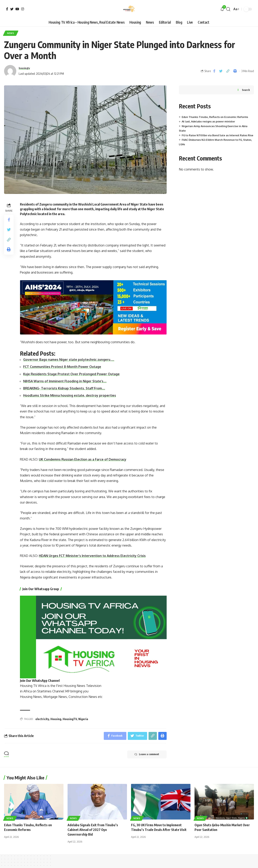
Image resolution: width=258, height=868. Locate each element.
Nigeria (83, 719)
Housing (56, 719)
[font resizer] (236, 9)
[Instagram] (23, 9)
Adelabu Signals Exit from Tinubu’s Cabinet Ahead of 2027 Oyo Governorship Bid (93, 830)
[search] (228, 9)
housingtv (25, 68)
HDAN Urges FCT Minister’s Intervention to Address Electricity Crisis (93, 556)
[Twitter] (12, 9)
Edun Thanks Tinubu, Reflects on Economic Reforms (215, 117)
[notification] (222, 9)
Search (246, 90)
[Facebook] (7, 9)
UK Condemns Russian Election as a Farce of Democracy (83, 460)
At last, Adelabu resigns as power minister (209, 122)
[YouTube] (17, 9)
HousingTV (70, 719)
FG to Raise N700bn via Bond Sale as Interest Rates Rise (218, 135)
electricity (42, 719)
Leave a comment (146, 755)
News (11, 33)
